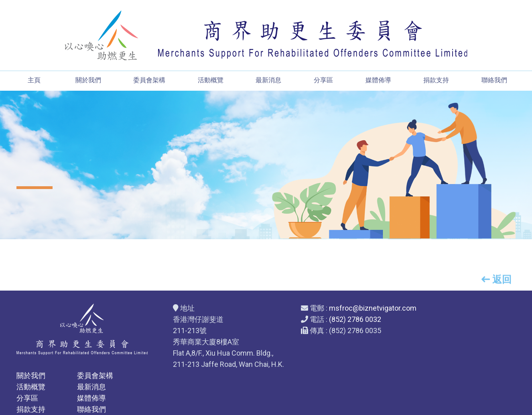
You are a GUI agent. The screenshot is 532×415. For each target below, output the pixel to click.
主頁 (33, 80)
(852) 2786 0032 (326, 319)
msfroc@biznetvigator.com (344, 308)
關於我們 (88, 80)
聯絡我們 (495, 80)
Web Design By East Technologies (266, 405)
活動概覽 (211, 80)
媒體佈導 (378, 80)
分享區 (323, 80)
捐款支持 (437, 80)
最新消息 (268, 80)
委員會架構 (149, 80)
